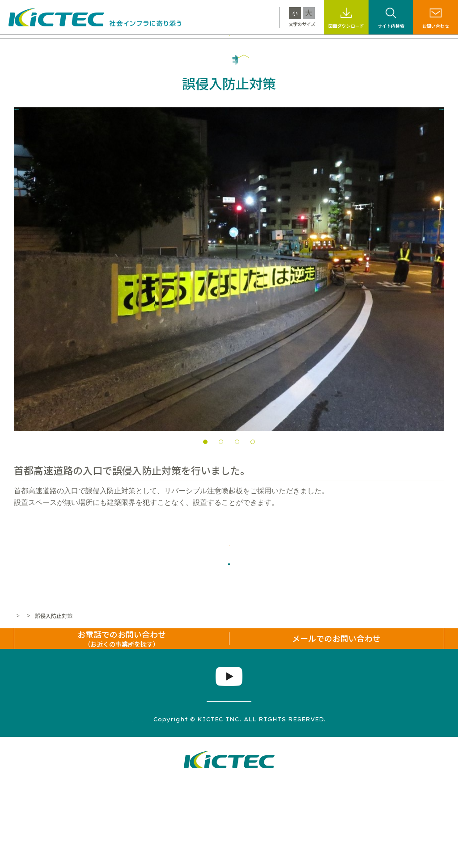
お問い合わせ (436, 26)
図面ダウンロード (346, 26)
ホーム (22, 658)
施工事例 (182, 46)
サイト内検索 (391, 26)
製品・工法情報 (135, 46)
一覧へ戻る (229, 597)
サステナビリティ (232, 46)
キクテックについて (72, 46)
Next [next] (433, 304)
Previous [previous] (25, 304)
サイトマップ (96, 804)
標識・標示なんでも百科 (304, 46)
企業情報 (402, 46)
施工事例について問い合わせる (229, 567)
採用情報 (364, 46)
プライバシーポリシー (164, 804)
